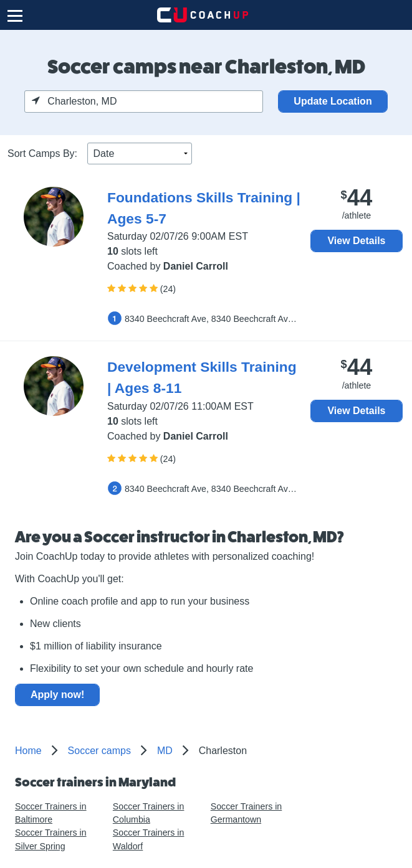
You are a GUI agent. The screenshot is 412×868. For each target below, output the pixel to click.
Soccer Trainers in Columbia (149, 813)
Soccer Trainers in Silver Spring (51, 839)
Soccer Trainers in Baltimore (51, 813)
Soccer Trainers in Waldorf (149, 839)
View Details (356, 241)
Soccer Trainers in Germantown (247, 813)
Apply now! (57, 695)
